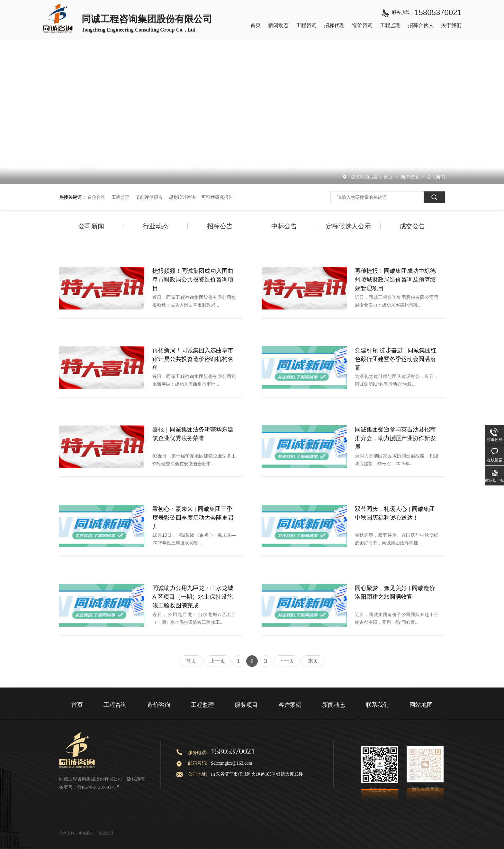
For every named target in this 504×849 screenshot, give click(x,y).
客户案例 (290, 705)
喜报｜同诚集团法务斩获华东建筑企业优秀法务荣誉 (193, 434)
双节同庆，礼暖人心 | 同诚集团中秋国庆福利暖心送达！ (395, 513)
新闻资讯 (410, 177)
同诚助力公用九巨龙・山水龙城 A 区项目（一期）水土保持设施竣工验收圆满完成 (193, 597)
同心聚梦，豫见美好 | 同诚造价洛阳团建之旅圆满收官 (395, 592)
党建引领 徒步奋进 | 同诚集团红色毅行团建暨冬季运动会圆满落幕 (396, 359)
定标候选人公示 (348, 226)
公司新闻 (436, 177)
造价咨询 (96, 197)
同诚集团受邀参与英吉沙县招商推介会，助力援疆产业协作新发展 (395, 438)
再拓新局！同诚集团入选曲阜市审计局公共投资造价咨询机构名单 (193, 359)
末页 (313, 661)
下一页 (286, 661)
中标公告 (284, 226)
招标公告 (220, 226)
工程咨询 (115, 705)
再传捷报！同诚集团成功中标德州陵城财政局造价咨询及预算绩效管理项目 (395, 280)
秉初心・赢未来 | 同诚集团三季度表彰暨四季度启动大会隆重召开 (193, 518)
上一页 (218, 661)
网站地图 (421, 705)
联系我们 (377, 705)
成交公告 (412, 226)
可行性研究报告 (217, 197)
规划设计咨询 (182, 197)
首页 (389, 177)
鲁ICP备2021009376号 (99, 787)
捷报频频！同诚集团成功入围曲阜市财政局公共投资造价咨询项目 (193, 280)
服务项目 (246, 705)
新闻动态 (334, 705)
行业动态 (156, 226)
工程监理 (121, 197)
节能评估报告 (149, 197)
